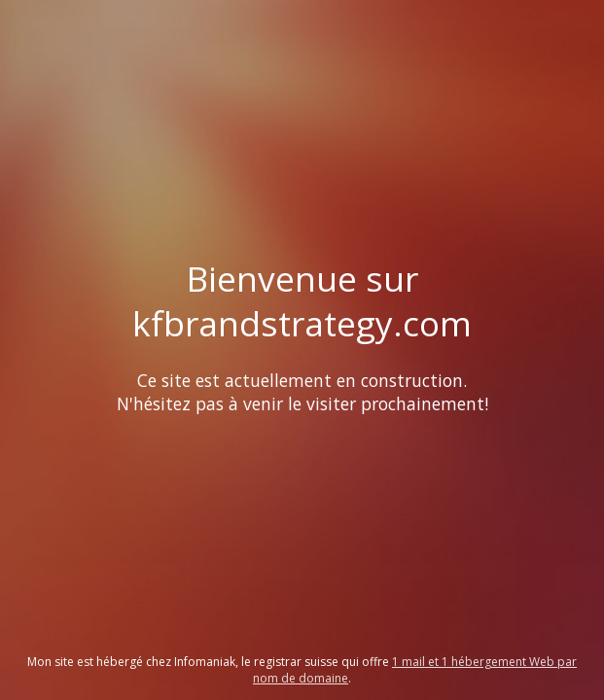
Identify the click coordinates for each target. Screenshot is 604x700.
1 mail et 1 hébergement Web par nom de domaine (415, 670)
